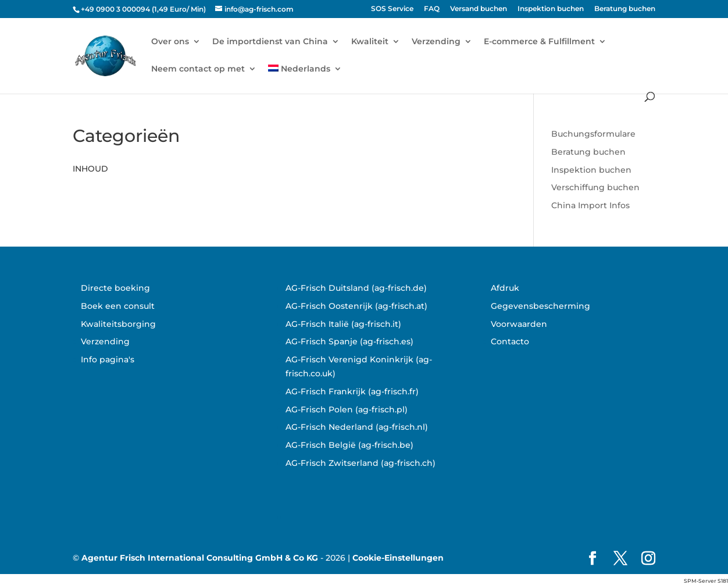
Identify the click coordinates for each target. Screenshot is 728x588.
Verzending (436, 42)
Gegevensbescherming (540, 306)
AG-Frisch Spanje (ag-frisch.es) (349, 341)
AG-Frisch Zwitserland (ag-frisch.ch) (361, 463)
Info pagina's (108, 359)
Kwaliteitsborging (118, 324)
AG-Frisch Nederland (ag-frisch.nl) (357, 427)
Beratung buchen (625, 9)
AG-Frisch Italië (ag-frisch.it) (343, 324)
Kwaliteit (370, 42)
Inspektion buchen (551, 9)
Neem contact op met (198, 69)
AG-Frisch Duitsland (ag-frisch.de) (356, 288)
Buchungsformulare (593, 134)
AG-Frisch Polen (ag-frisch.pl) (347, 409)
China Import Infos (590, 205)
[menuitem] (305, 78)
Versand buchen (479, 9)
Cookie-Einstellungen (398, 558)
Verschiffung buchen (595, 187)
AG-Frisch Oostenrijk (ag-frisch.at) (356, 306)
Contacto (510, 341)
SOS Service (392, 9)
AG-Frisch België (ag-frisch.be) (349, 445)
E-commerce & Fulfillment (539, 42)
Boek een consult (118, 306)
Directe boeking (115, 288)
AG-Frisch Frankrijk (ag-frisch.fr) (352, 391)
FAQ (432, 9)
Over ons (170, 42)
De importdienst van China (270, 42)
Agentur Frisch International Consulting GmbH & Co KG (200, 558)
